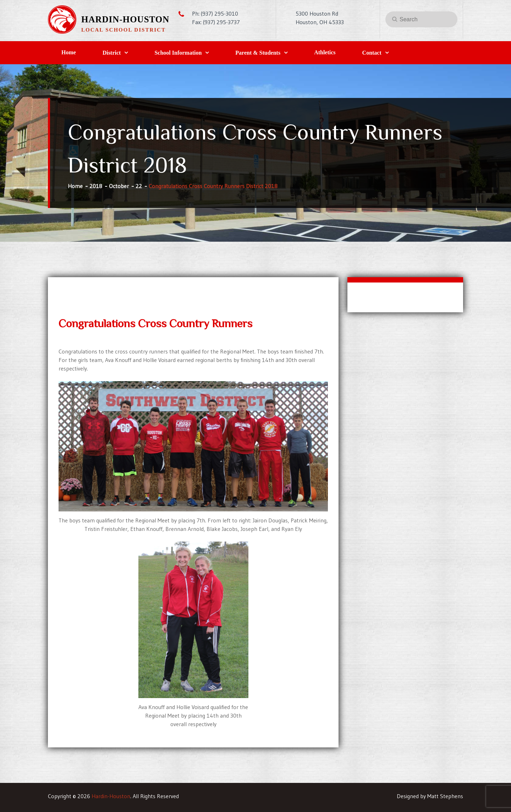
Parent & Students (258, 53)
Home (69, 52)
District (112, 53)
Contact (372, 53)
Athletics (325, 52)
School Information (178, 53)
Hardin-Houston (125, 19)
